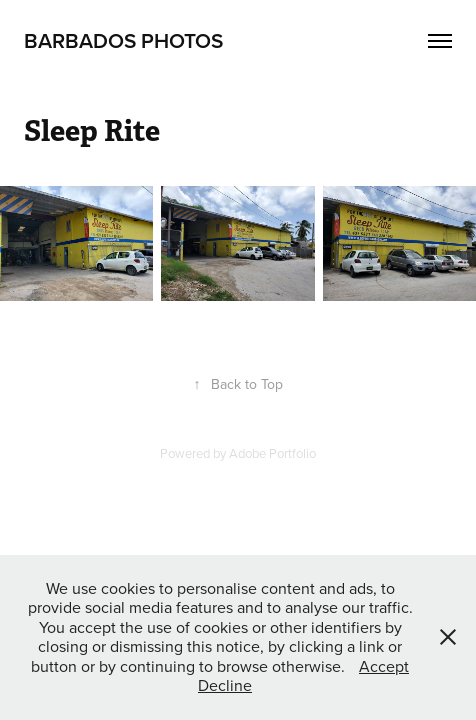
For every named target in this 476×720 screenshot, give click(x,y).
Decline (225, 685)
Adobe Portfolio (272, 453)
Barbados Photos (123, 40)
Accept (384, 666)
